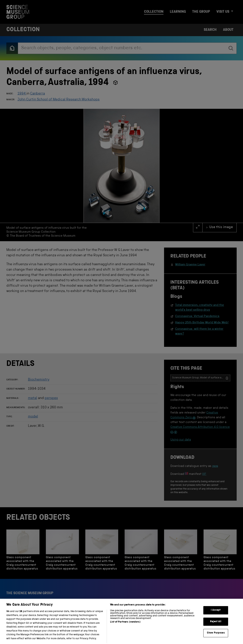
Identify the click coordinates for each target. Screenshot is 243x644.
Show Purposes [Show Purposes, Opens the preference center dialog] (216, 638)
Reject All (216, 627)
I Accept (216, 616)
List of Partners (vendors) (125, 627)
